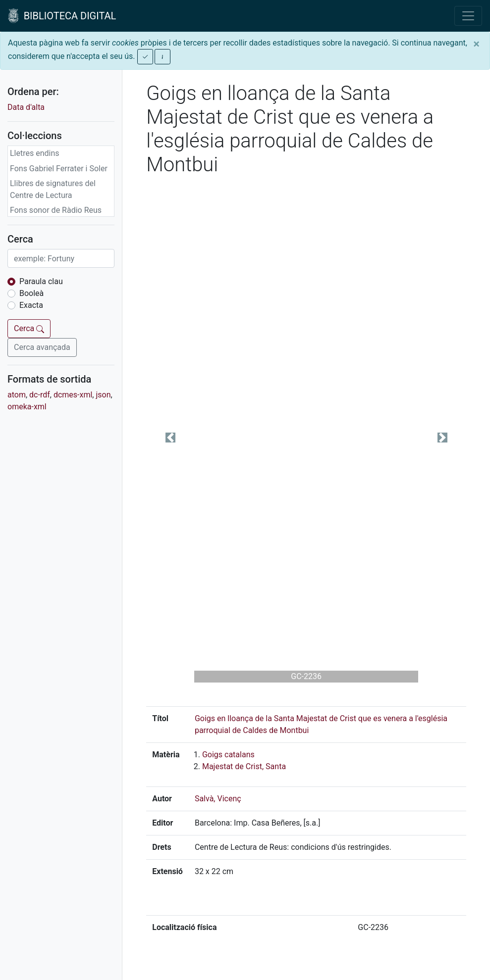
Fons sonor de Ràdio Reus (56, 210)
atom (17, 395)
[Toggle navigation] (468, 16)
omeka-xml (27, 407)
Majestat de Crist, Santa (244, 766)
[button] (170, 438)
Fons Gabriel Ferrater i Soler (59, 169)
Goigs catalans (228, 755)
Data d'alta (26, 107)
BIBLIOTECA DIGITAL (62, 16)
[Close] (476, 44)
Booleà (31, 293)
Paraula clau (41, 281)
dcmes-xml (73, 395)
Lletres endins (35, 153)
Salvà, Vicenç (218, 799)
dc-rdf (40, 395)
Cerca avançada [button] (42, 347)
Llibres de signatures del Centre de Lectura (53, 189)
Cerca (29, 328)
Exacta (31, 305)
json (103, 395)
